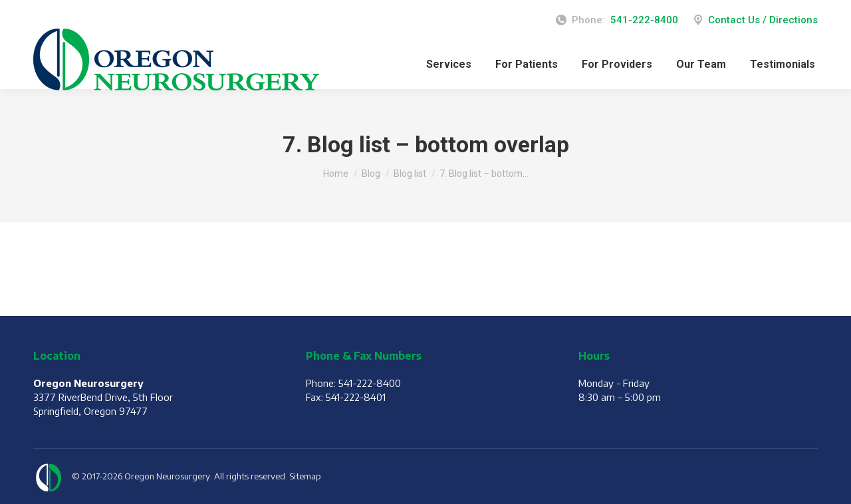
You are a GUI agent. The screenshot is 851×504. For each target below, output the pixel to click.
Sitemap (305, 476)
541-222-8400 (644, 20)
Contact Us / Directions (755, 20)
